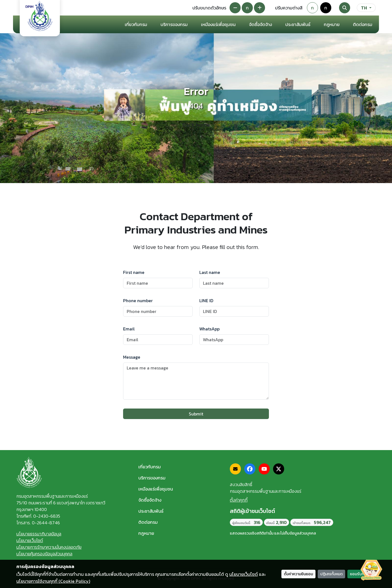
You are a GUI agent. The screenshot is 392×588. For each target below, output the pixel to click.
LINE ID (206, 301)
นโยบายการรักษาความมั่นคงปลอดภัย (49, 547)
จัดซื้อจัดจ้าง (150, 500)
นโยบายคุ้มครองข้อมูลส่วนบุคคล (44, 554)
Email (129, 329)
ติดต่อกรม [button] (363, 24)
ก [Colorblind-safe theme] (326, 8)
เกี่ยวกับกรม (150, 467)
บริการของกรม (152, 478)
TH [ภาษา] (364, 8)
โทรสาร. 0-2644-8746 (38, 523)
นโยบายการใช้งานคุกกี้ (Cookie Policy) (53, 581)
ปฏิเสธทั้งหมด (331, 574)
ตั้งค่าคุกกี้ (239, 500)
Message (132, 357)
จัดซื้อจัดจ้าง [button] (260, 24)
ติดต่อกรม (148, 522)
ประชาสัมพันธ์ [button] (298, 24)
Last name (210, 272)
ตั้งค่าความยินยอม (298, 574)
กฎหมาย (332, 24)
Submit (196, 414)
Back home (196, 125)
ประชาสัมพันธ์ (151, 511)
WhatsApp (209, 329)
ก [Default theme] (312, 8)
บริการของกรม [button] (174, 24)
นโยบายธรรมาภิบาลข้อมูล (39, 534)
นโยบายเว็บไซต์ (30, 540)
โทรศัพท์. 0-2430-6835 (38, 516)
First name (134, 272)
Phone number (138, 301)
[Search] (345, 8)
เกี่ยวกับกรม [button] (136, 24)
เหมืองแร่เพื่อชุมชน (218, 24)
